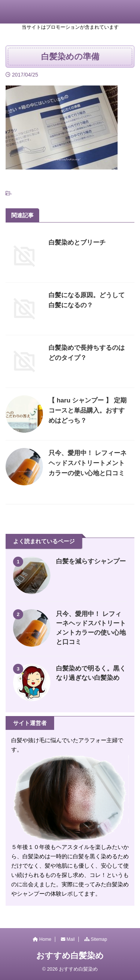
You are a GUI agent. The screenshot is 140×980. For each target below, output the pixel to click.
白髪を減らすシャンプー (91, 561)
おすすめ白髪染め (70, 956)
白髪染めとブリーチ (77, 242)
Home (42, 939)
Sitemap (96, 939)
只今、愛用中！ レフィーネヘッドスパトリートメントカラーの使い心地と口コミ (88, 463)
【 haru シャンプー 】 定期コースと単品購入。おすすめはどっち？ (88, 410)
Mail (68, 939)
